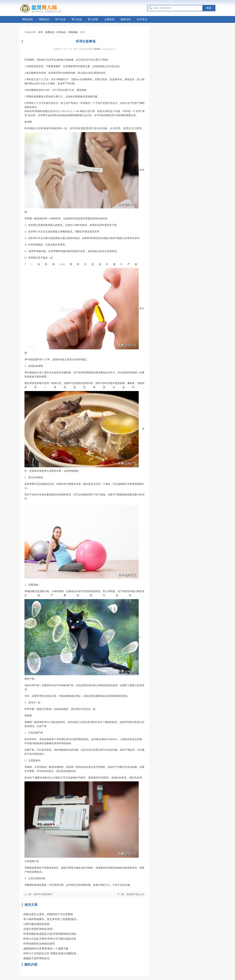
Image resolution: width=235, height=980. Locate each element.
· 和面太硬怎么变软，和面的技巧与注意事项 (47, 914)
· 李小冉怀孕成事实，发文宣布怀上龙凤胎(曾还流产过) (51, 919)
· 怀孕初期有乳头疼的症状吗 (38, 944)
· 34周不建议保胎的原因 (36, 924)
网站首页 (28, 19)
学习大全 (60, 19)
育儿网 (97, 49)
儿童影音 (109, 19)
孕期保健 (73, 32)
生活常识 (142, 19)
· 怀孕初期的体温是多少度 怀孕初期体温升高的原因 (51, 934)
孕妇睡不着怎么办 (135, 894)
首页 (40, 32)
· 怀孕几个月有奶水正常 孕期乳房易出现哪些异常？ (51, 953)
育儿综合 (77, 19)
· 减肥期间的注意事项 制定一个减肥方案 (45, 949)
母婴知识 (44, 19)
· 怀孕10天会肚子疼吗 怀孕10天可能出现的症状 (49, 939)
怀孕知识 (61, 32)
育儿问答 (93, 19)
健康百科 (126, 19)
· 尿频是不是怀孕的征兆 (36, 958)
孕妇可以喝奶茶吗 (43, 894)
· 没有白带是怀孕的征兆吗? (38, 929)
